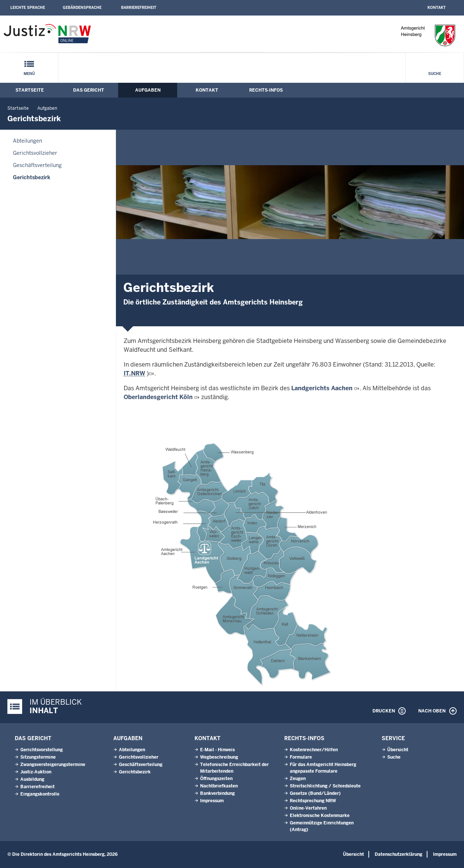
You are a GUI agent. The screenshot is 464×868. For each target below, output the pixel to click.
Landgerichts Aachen (322, 388)
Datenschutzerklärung (398, 854)
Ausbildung (32, 779)
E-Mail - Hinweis (217, 750)
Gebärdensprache (82, 8)
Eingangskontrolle (40, 794)
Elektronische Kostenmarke (320, 816)
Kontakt (436, 8)
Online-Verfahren (308, 808)
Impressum (212, 801)
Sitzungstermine (38, 757)
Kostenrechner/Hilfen (314, 750)
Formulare (301, 757)
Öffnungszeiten (216, 779)
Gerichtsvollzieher (35, 153)
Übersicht (398, 750)
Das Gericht (89, 90)
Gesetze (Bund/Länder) (315, 793)
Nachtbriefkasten (219, 786)
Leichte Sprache (28, 8)
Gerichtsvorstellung (42, 750)
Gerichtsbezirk (32, 177)
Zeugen (298, 779)
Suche (435, 74)
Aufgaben (148, 90)
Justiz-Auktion (36, 772)
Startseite (30, 90)
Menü (29, 74)
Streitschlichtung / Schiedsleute (325, 786)
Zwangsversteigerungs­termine (53, 765)
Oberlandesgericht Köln (158, 397)
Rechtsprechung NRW (313, 801)
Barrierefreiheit (139, 8)
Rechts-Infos (266, 90)
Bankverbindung (217, 793)
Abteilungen (28, 141)
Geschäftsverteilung (37, 165)
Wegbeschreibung (219, 757)
